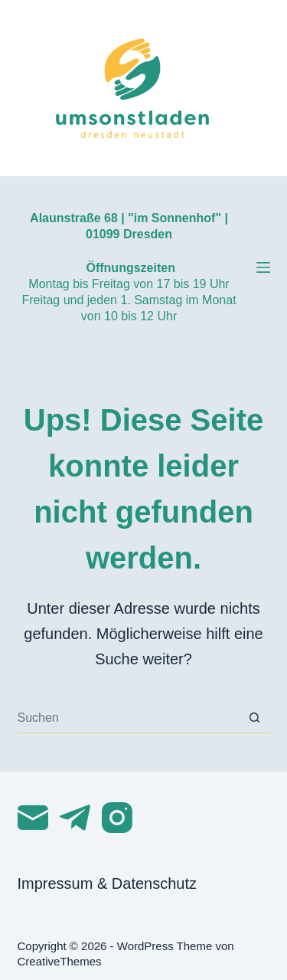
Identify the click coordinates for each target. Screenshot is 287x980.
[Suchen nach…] (129, 718)
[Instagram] (117, 818)
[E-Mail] (33, 818)
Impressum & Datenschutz (108, 883)
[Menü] (263, 267)
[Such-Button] (255, 718)
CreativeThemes (60, 961)
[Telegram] (75, 818)
